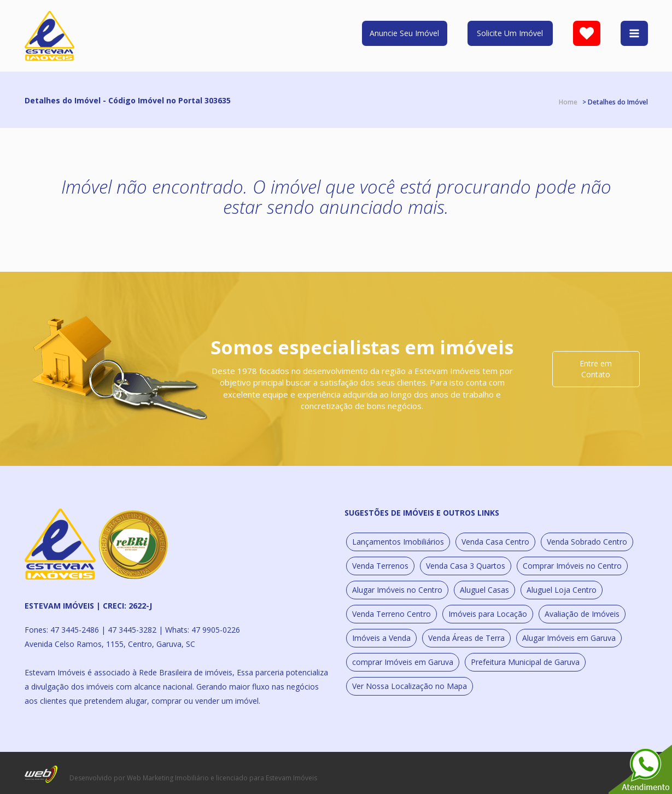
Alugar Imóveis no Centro (397, 590)
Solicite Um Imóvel (510, 33)
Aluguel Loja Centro (562, 590)
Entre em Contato (596, 369)
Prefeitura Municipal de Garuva (525, 662)
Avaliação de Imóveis (582, 614)
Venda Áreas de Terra (466, 638)
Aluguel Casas (484, 590)
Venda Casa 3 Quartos (466, 566)
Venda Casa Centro (495, 542)
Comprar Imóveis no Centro (572, 566)
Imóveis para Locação (488, 614)
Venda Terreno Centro (391, 614)
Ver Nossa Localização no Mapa (410, 686)
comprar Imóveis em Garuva (403, 662)
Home (568, 102)
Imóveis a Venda (381, 638)
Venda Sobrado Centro (587, 542)
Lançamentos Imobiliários (398, 542)
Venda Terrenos (380, 566)
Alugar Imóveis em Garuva (569, 638)
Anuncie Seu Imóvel (404, 33)
